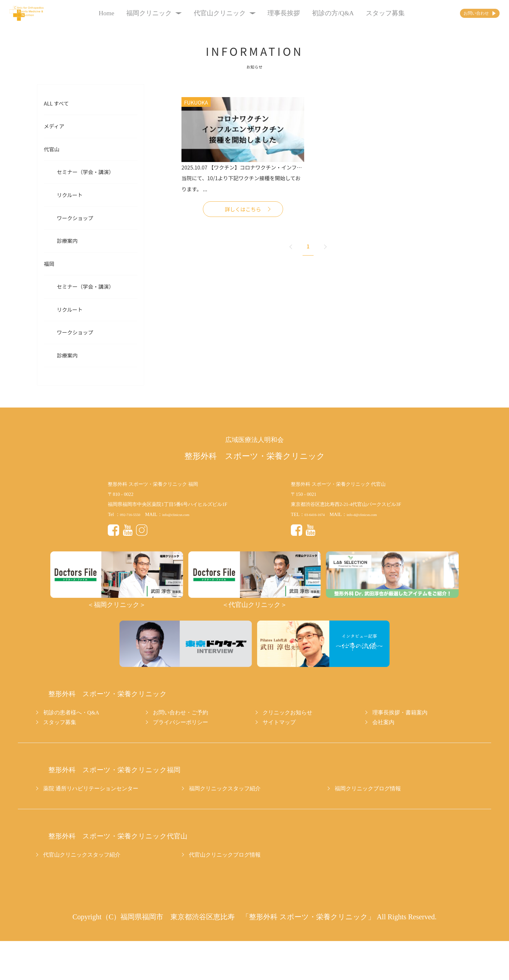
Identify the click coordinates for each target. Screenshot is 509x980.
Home (94, 13)
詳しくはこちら (243, 209)
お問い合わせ (462, 13)
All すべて (56, 103)
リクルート (70, 195)
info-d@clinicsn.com (374, 514)
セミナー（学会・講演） (85, 172)
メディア (54, 126)
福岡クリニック (141, 13)
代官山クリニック (212, 13)
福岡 (49, 264)
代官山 (52, 149)
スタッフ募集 (373, 13)
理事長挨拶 (271, 13)
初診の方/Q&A (320, 13)
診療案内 (67, 241)
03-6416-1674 (318, 514)
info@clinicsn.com (187, 514)
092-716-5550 (134, 514)
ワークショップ (75, 218)
